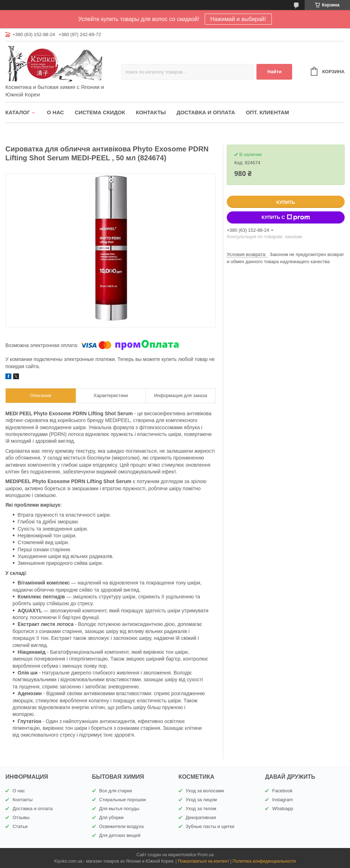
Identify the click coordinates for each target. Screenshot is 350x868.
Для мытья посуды (119, 809)
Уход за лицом (201, 800)
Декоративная (201, 817)
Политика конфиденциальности (264, 861)
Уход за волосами (205, 791)
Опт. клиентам (267, 112)
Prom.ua (206, 855)
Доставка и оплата (206, 112)
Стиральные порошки (123, 800)
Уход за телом (201, 809)
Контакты (151, 112)
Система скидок (100, 112)
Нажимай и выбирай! (238, 19)
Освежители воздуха (122, 826)
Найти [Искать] (274, 72)
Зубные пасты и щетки (210, 826)
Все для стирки (116, 791)
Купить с (286, 217)
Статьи (20, 826)
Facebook (282, 791)
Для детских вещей (120, 835)
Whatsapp (283, 809)
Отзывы (21, 817)
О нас (55, 112)
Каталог (18, 112)
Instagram (282, 800)
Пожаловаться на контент (203, 861)
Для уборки (112, 817)
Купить (286, 202)
